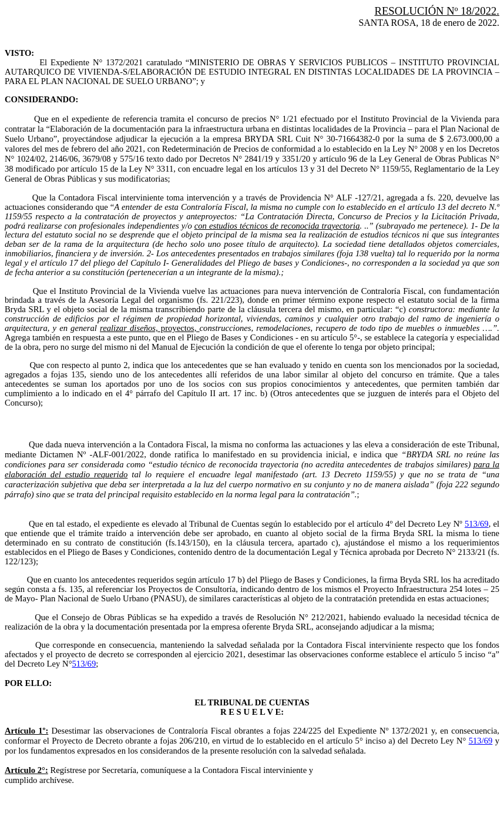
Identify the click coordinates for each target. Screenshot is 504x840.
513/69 (477, 524)
